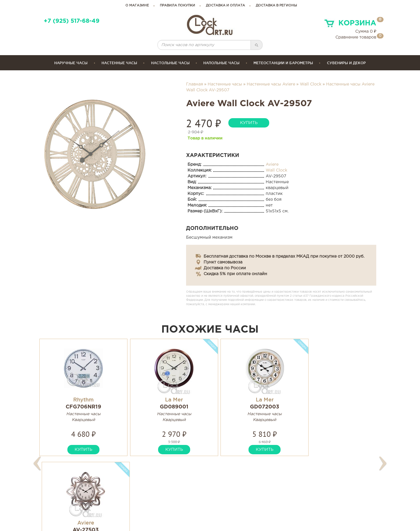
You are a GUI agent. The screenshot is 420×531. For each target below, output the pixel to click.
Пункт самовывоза (223, 262)
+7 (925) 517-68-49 (72, 21)
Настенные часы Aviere (271, 84)
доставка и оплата (225, 6)
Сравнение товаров (356, 37)
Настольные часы (170, 63)
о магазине (137, 6)
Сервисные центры (237, 504)
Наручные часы (71, 63)
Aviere (272, 165)
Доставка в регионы (276, 6)
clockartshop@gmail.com (162, 498)
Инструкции (229, 491)
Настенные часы (119, 63)
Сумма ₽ (366, 32)
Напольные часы (221, 63)
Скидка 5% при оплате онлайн (235, 274)
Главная (195, 84)
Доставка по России (225, 268)
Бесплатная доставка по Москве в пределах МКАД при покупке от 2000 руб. (284, 256)
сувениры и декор (346, 63)
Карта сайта (311, 491)
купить (249, 123)
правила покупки (177, 6)
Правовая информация (324, 504)
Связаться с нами (317, 498)
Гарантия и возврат (238, 498)
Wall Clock (311, 84)
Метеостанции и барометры (283, 63)
